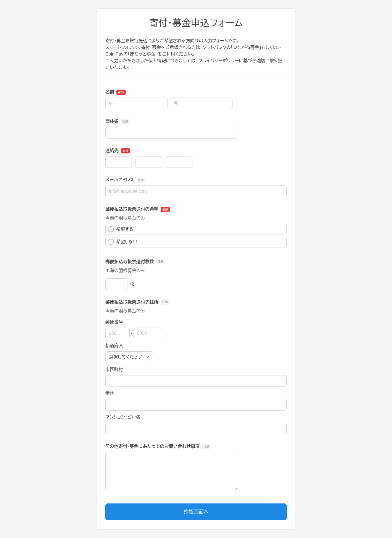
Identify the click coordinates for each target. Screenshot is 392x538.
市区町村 (114, 369)
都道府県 (114, 346)
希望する (121, 229)
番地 (110, 393)
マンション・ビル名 (123, 417)
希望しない (123, 242)
